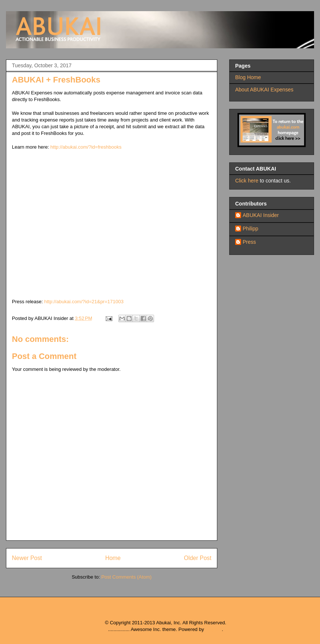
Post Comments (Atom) (126, 577)
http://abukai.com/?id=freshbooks (86, 147)
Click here (247, 181)
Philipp (250, 229)
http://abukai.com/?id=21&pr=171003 (84, 302)
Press (249, 242)
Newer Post (27, 558)
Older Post (198, 558)
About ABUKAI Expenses (264, 90)
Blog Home (248, 77)
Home (113, 558)
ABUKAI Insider (261, 215)
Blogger (214, 629)
